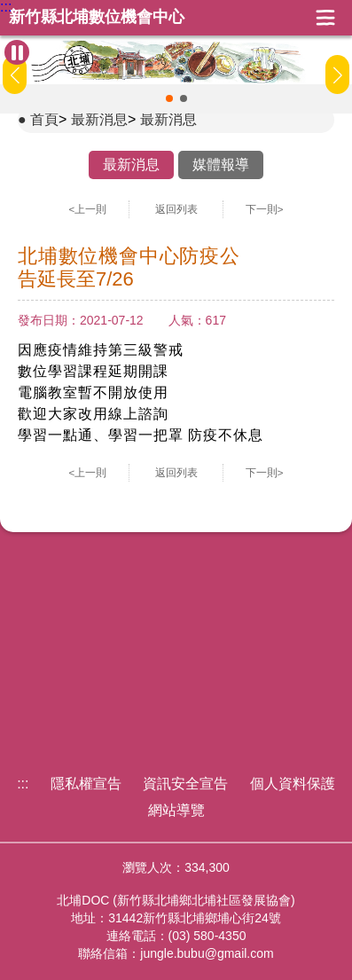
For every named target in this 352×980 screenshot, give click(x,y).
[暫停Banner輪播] (17, 52)
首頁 (44, 119)
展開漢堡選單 (325, 18)
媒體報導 (221, 165)
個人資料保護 (293, 784)
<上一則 (88, 209)
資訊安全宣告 (185, 784)
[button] (169, 98)
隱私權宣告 (86, 784)
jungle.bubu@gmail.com (207, 953)
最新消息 (99, 119)
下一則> (265, 209)
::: (6, 7)
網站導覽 (176, 810)
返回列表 (176, 209)
